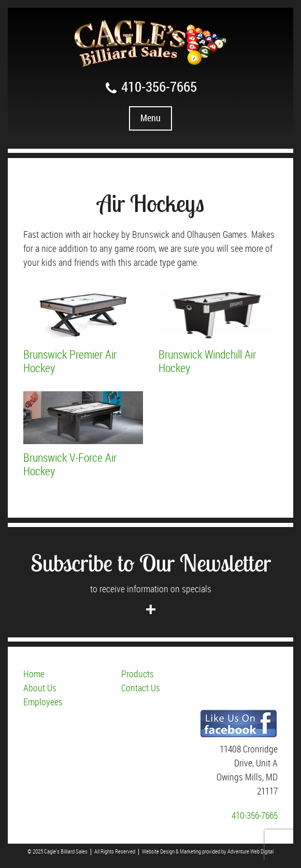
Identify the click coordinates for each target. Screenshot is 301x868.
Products (138, 674)
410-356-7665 (150, 87)
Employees (43, 702)
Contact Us (141, 688)
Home (34, 674)
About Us (40, 688)
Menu (150, 118)
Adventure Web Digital (250, 852)
